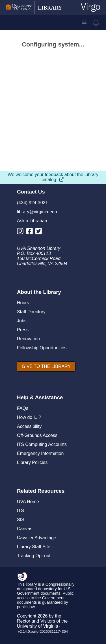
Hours (23, 303)
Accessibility (29, 426)
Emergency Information (40, 453)
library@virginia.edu (37, 212)
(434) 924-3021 (32, 203)
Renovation (28, 339)
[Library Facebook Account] (31, 232)
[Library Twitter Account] (40, 232)
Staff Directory (31, 312)
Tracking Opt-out (34, 556)
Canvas (25, 529)
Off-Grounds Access (37, 435)
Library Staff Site (34, 547)
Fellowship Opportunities (42, 348)
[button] (84, 22)
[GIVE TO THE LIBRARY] (46, 367)
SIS (21, 520)
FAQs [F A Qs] (23, 408)
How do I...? (29, 417)
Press (23, 330)
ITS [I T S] (20, 511)
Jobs (22, 321)
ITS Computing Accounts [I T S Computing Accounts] (42, 444)
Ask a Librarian (32, 221)
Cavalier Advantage (37, 538)
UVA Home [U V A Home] (28, 502)
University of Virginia (38, 626)
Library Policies (32, 462)
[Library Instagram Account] (22, 232)
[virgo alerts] (96, 23)
